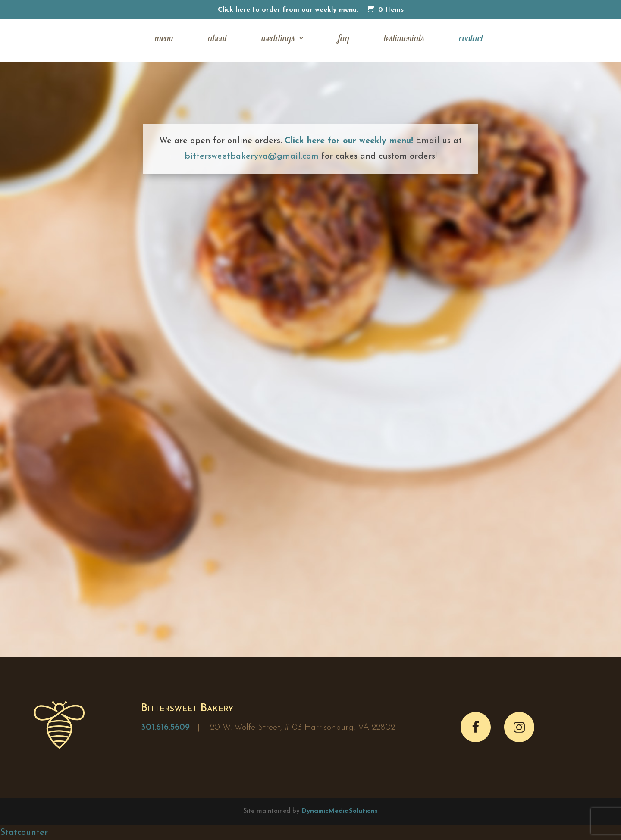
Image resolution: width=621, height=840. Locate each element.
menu (164, 39)
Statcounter (24, 833)
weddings (278, 39)
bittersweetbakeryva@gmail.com (252, 156)
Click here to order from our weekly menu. (288, 10)
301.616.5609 (165, 728)
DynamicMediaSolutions (340, 811)
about (217, 39)
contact (471, 39)
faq (344, 39)
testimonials (404, 39)
